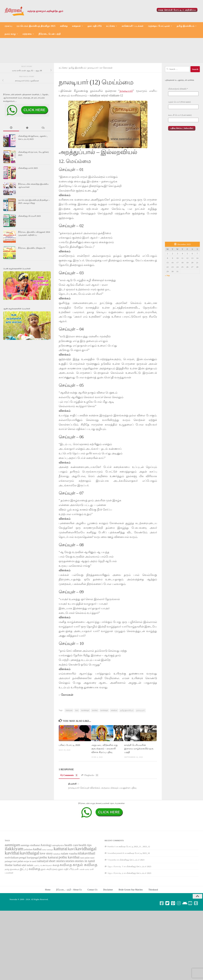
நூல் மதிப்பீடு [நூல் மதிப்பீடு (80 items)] (66, 891)
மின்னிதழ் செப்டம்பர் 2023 (132, 882)
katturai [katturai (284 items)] (61, 871)
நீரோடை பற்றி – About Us (69, 912)
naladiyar (114, 733)
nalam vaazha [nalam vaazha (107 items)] (69, 876)
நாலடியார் (93, 90)
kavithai (95, 733)
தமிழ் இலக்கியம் (186, 26)
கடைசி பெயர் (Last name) (180, 137)
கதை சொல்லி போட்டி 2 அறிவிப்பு (177, 10)
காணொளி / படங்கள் (133, 26)
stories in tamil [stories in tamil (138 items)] (85, 883)
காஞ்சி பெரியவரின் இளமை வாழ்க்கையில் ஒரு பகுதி (139, 771)
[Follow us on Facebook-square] (162, 926)
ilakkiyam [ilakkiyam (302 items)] (14, 871)
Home (48, 912)
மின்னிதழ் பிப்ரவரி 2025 (29, 238)
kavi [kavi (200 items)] (71, 871)
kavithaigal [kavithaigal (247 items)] (30, 876)
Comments (69, 798)
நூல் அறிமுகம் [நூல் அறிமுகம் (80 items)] (49, 891)
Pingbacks (90, 798)
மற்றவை (27, 34)
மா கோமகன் (106, 90)
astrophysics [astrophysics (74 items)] (58, 868)
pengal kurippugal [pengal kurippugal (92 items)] (29, 880)
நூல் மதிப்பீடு (95, 26)
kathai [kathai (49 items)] (44, 872)
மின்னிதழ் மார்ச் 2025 (28, 191)
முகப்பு (8, 26)
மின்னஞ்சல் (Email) (178, 111)
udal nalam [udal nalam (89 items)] (27, 888)
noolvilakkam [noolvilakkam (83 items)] (12, 880)
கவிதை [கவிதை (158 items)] (66, 887)
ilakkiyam (69, 733)
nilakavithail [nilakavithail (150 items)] (87, 876)
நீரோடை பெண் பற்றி (50, 34)
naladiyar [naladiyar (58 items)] (57, 876)
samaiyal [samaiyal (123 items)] (43, 883)
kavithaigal (104, 733)
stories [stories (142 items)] (70, 883)
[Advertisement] (101, 62)
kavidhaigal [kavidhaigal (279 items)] (86, 871)
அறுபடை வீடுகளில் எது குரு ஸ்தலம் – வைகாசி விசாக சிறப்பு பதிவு (104, 771)
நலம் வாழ (10, 34)
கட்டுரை (110, 26)
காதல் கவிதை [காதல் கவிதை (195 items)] (85, 887)
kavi (77, 733)
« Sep (167, 298)
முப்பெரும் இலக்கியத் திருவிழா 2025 (36, 26)
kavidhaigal (85, 733)
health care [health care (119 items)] (71, 867)
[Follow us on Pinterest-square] (173, 926)
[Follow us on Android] (185, 926)
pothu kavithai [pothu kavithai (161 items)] (69, 880)
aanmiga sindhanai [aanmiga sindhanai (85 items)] (30, 868)
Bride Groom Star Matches (131, 912)
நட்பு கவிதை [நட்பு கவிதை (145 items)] (30, 891)
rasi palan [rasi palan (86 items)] (18, 884)
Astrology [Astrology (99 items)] (46, 868)
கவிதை (64, 26)
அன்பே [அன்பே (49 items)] (37, 888)
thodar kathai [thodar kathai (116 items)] (13, 887)
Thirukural (153, 912)
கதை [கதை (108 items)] (56, 887)
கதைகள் (76, 26)
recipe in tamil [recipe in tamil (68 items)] (30, 884)
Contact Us (92, 912)
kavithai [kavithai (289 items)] (12, 875)
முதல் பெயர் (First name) (179, 124)
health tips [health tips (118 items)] (85, 867)
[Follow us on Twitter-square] (167, 926)
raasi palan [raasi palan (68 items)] (85, 880)
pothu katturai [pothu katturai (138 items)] (49, 880)
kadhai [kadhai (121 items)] (37, 872)
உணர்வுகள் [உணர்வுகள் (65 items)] (46, 888)
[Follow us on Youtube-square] (190, 926)
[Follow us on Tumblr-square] (196, 926)
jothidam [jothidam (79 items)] (28, 872)
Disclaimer (108, 912)
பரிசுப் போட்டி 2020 (69, 768)
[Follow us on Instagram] (179, 926)
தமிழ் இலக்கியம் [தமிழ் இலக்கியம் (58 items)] (12, 892)
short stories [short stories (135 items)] (57, 883)
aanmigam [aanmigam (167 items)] (12, 867)
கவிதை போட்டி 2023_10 (138, 876)
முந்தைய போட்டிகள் (159, 26)
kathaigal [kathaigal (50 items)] (50, 872)
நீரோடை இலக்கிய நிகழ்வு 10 (32, 270)
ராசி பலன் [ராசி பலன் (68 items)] (80, 892)
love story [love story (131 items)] (46, 876)
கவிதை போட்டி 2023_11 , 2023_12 (134, 869)
